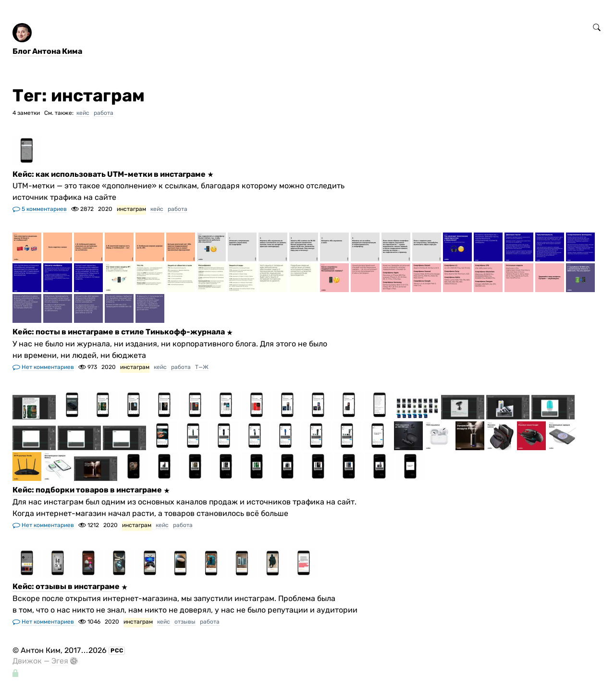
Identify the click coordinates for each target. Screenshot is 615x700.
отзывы (185, 622)
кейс (83, 113)
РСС (117, 651)
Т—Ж (202, 367)
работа (104, 113)
